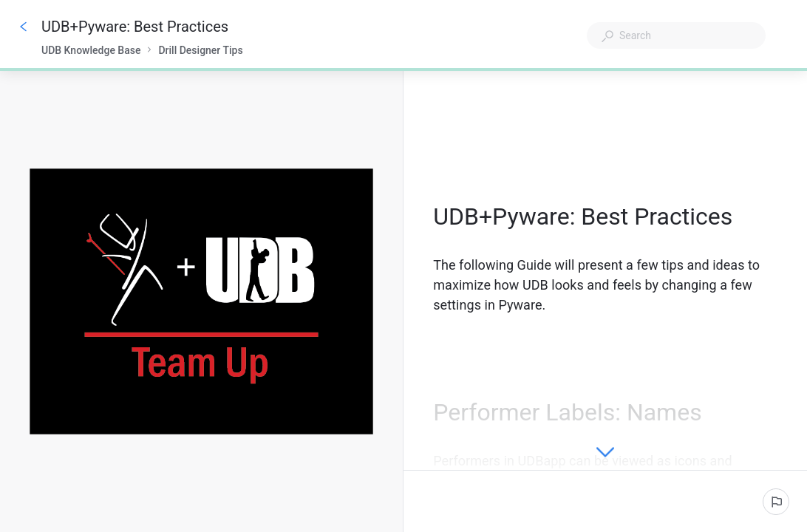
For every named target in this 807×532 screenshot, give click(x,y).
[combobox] (676, 35)
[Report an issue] (776, 502)
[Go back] (24, 27)
